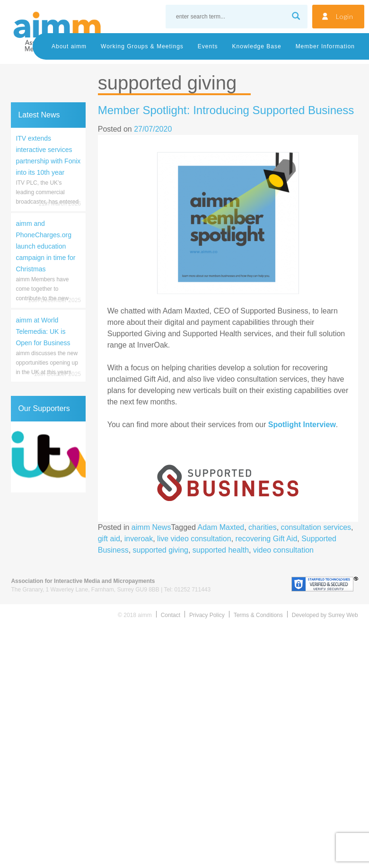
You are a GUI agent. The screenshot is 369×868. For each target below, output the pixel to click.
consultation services (316, 527)
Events (208, 46)
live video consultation (194, 539)
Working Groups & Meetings (142, 46)
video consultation (283, 550)
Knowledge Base (257, 46)
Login (345, 16)
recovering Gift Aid (267, 539)
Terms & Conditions (258, 615)
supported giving (161, 550)
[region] (48, 457)
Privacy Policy (207, 615)
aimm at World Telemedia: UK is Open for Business (43, 331)
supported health (221, 550)
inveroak (139, 539)
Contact (171, 615)
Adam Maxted (221, 527)
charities (263, 527)
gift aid (109, 539)
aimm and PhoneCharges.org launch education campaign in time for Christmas (45, 246)
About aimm (69, 46)
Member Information (325, 46)
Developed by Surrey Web (325, 615)
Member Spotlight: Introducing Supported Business (226, 110)
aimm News (151, 527)
